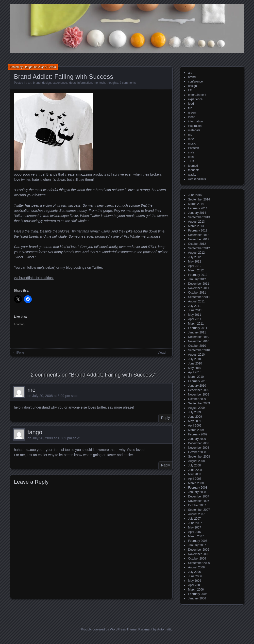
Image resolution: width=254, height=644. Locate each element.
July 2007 (195, 519)
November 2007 (199, 501)
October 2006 (197, 559)
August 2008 (196, 461)
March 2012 (196, 270)
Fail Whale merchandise (142, 236)
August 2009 (196, 408)
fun (190, 108)
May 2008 (195, 474)
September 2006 (199, 563)
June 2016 (195, 195)
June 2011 (195, 310)
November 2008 (199, 448)
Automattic (165, 629)
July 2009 (195, 412)
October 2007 (197, 505)
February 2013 (198, 231)
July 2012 (195, 257)
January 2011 (197, 332)
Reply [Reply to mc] (166, 418)
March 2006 (196, 590)
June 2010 (195, 363)
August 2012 (196, 253)
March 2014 (196, 204)
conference (195, 82)
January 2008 (197, 492)
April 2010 (195, 372)
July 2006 (195, 572)
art (30, 83)
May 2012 (195, 262)
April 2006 (195, 585)
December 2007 (199, 496)
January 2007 (197, 545)
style (191, 152)
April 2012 (195, 266)
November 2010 (199, 341)
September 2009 (199, 403)
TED (191, 161)
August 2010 (196, 355)
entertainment (197, 95)
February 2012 (198, 275)
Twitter (97, 267)
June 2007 (195, 523)
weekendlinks (197, 179)
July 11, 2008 (47, 67)
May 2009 (195, 421)
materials (194, 130)
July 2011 (195, 306)
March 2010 (196, 377)
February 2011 (198, 328)
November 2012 (199, 239)
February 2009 (198, 434)
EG (190, 90)
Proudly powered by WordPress (103, 629)
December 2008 (199, 443)
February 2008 (198, 488)
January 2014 (197, 213)
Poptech (194, 148)
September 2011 (199, 297)
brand (37, 83)
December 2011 (199, 284)
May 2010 (195, 368)
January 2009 (197, 439)
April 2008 (195, 479)
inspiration (195, 126)
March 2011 (196, 324)
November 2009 (199, 395)
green (192, 113)
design (46, 83)
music (192, 144)
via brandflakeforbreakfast (34, 278)
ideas (72, 83)
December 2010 (199, 337)
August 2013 (196, 222)
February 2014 (198, 208)
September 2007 (199, 510)
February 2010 (198, 381)
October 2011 (197, 293)
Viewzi (162, 353)
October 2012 (197, 244)
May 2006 (195, 581)
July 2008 (195, 465)
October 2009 (197, 399)
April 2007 (195, 532)
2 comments (128, 83)
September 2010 (199, 350)
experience (60, 83)
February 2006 (198, 594)
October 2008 (197, 452)
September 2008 (199, 457)
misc (191, 139)
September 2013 (199, 217)
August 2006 (196, 567)
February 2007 (198, 541)
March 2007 (196, 536)
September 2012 (199, 248)
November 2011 (199, 288)
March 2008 (196, 483)
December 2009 (199, 390)
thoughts (112, 83)
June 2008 (195, 470)
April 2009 (195, 426)
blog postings (76, 267)
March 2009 (196, 430)
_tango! (28, 67)
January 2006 (197, 598)
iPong (20, 353)
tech (102, 83)
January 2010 (197, 386)
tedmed (193, 166)
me (96, 83)
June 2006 (195, 576)
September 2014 (199, 199)
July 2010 (195, 359)
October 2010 (197, 346)
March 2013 (196, 226)
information (85, 83)
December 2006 (199, 550)
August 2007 (196, 514)
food (191, 104)
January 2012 (197, 279)
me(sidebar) (46, 267)
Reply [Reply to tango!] (166, 465)
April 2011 (195, 319)
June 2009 (195, 417)
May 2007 (195, 528)
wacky (192, 175)
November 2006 (199, 554)
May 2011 (195, 315)
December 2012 (199, 235)
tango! (36, 432)
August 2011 (196, 301)
